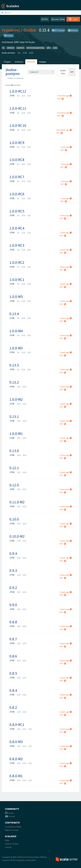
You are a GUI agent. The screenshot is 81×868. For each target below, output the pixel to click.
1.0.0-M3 (16, 348)
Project (7, 62)
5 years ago (66, 301)
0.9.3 (13, 570)
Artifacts (19, 62)
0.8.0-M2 (16, 759)
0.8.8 (13, 622)
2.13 (25, 53)
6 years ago (66, 609)
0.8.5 (13, 673)
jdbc (49, 48)
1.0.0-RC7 (17, 177)
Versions (31, 62)
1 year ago (66, 147)
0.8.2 (13, 707)
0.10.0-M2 (17, 536)
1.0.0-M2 (16, 399)
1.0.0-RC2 (17, 262)
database (11, 48)
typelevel (11, 30)
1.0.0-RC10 (18, 125)
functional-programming (35, 48)
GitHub (9, 36)
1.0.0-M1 (16, 434)
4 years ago (66, 267)
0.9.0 (13, 605)
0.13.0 (14, 451)
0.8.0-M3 (16, 742)
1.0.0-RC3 (17, 245)
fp (3, 48)
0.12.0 (14, 485)
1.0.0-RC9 (17, 143)
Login (73, 19)
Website (73, 30)
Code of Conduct (12, 844)
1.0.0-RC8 (17, 160)
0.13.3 (14, 365)
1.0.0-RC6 (17, 194)
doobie (30, 30)
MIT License (58, 30)
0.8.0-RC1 (17, 725)
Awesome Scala (58, 19)
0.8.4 (13, 690)
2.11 (30, 729)
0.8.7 (13, 639)
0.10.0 (14, 519)
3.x (19, 53)
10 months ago (64, 130)
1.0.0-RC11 (18, 108)
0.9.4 (13, 553)
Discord (10, 816)
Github (9, 813)
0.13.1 (14, 416)
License (8, 847)
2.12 (31, 53)
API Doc (45, 19)
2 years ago (66, 215)
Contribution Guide (13, 827)
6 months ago (65, 113)
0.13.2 (14, 382)
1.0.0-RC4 (17, 228)
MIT (61, 99)
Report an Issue (12, 830)
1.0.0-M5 (16, 297)
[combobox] (41, 72)
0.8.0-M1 (16, 776)
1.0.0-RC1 (17, 280)
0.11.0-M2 (17, 502)
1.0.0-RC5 (17, 211)
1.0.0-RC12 (18, 91)
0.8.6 (13, 656)
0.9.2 (13, 588)
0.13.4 (14, 314)
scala (55, 48)
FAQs (7, 840)
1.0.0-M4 (16, 331)
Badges (43, 62)
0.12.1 (14, 468)
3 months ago (65, 96)
